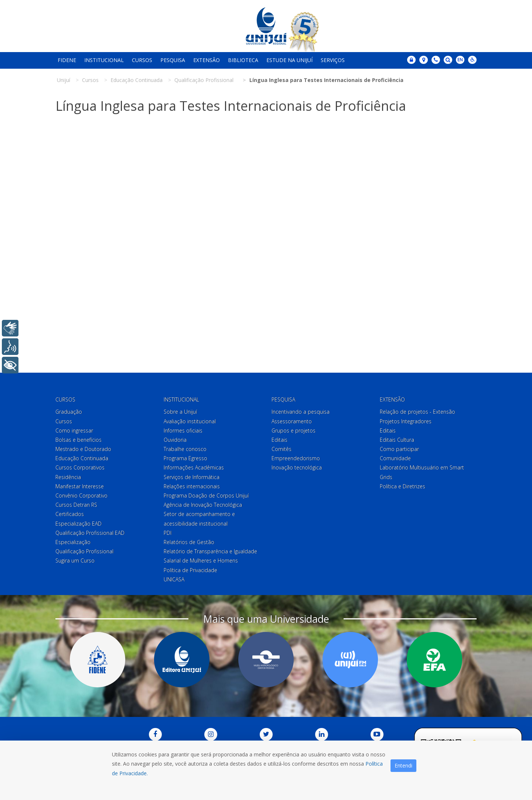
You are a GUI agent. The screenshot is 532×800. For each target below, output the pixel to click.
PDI (168, 533)
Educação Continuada (82, 458)
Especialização (73, 542)
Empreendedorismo (296, 458)
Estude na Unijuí (289, 60)
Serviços (333, 60)
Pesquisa (173, 60)
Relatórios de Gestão (189, 542)
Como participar (399, 449)
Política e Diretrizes (403, 486)
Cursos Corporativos (80, 467)
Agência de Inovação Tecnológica (203, 505)
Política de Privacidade (190, 570)
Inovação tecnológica (297, 467)
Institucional (104, 60)
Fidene (67, 60)
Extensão (207, 60)
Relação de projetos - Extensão (417, 412)
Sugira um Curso (75, 560)
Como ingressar (74, 430)
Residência (68, 477)
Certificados (70, 514)
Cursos (142, 60)
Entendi (403, 765)
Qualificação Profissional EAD (90, 533)
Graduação (69, 412)
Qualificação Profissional (84, 551)
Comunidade (395, 458)
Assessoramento (292, 421)
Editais (279, 440)
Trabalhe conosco (185, 449)
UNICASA (174, 579)
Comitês (282, 449)
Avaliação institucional (190, 421)
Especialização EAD (79, 524)
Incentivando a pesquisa (301, 412)
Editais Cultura (397, 440)
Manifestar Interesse (80, 486)
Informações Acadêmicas (194, 467)
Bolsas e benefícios (79, 440)
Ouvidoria (175, 440)
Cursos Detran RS (76, 505)
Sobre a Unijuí (180, 412)
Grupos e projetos (294, 430)
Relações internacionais (192, 486)
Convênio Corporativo (81, 495)
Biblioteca (243, 60)
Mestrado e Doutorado (83, 449)
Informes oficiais (183, 430)
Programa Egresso (185, 458)
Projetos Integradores (406, 421)
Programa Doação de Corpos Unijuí (206, 495)
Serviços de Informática (192, 477)
